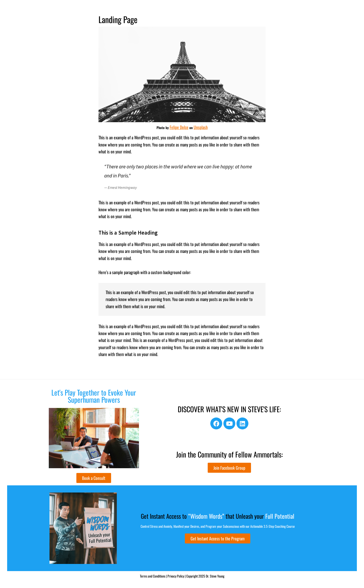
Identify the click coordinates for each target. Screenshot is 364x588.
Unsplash (201, 127)
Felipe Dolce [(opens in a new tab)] (179, 127)
